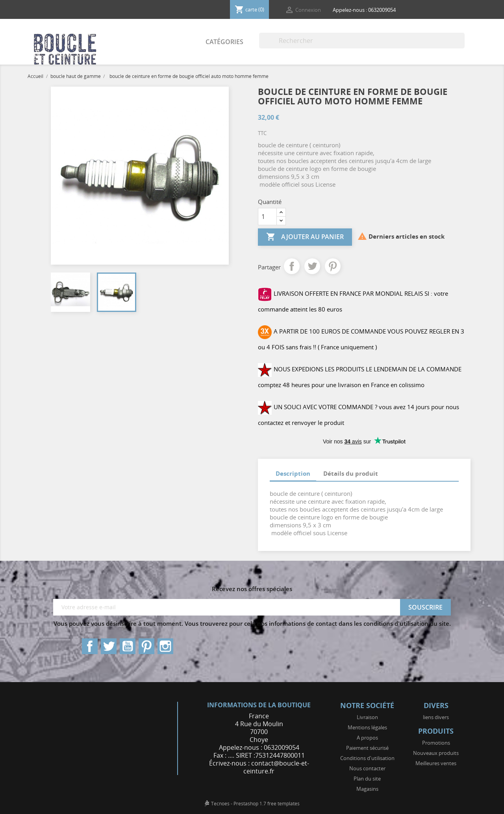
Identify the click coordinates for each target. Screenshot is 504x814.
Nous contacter (367, 768)
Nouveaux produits (436, 753)
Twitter (109, 646)
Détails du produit (351, 473)
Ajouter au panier (305, 237)
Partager (292, 266)
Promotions (436, 743)
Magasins (367, 789)
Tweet (312, 266)
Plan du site (367, 779)
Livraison (367, 717)
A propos (367, 738)
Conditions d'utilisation (367, 758)
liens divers (436, 717)
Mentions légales (367, 727)
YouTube (128, 646)
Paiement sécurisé (367, 748)
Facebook (90, 646)
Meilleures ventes (436, 763)
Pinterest (333, 266)
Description (293, 473)
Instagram (165, 646)
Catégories (224, 42)
